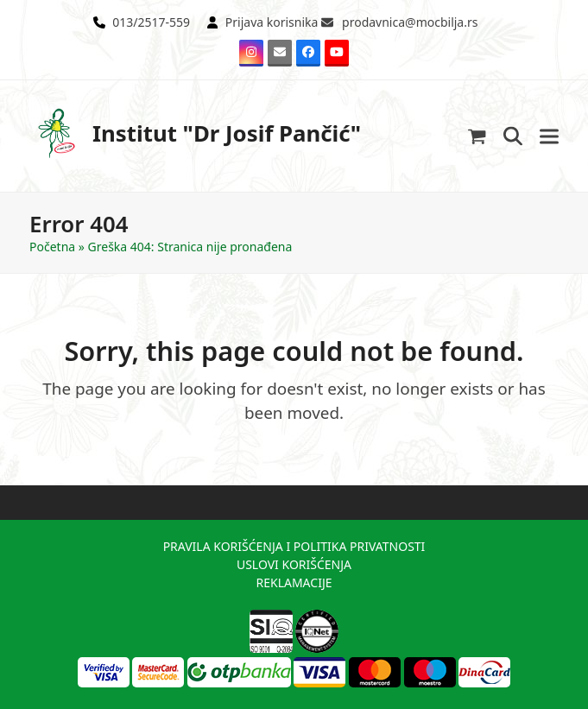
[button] (477, 136)
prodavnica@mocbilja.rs (410, 22)
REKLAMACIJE (294, 582)
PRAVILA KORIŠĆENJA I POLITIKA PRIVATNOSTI (294, 546)
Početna (52, 247)
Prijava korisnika (272, 22)
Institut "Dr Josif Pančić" (195, 133)
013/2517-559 (151, 22)
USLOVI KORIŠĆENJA (294, 564)
